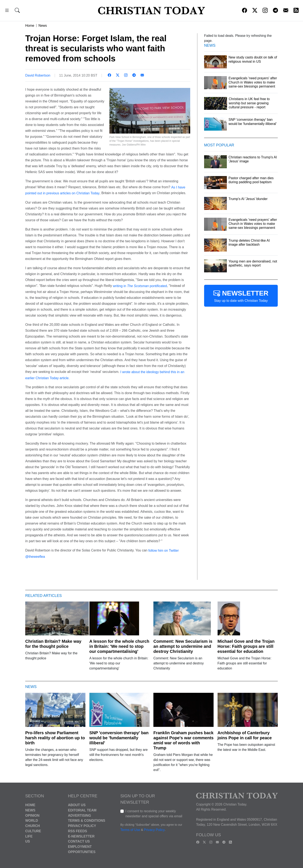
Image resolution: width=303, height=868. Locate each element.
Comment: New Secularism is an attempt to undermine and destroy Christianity (183, 646)
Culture (33, 831)
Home (30, 26)
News (43, 26)
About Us (77, 805)
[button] (7, 11)
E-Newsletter (81, 836)
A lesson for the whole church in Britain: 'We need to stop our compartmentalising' (119, 646)
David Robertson (38, 75)
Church (33, 826)
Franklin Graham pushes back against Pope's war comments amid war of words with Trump (183, 740)
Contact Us (79, 841)
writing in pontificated (139, 286)
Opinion (32, 815)
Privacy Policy (82, 826)
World (32, 821)
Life (29, 836)
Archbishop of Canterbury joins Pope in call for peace (245, 735)
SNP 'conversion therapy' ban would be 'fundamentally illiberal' (119, 738)
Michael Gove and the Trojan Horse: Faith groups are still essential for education (246, 646)
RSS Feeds (78, 831)
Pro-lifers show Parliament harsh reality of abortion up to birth (55, 738)
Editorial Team (82, 810)
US (28, 841)
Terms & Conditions (87, 821)
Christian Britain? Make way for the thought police (53, 644)
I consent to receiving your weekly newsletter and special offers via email (154, 814)
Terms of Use (130, 830)
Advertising (79, 815)
